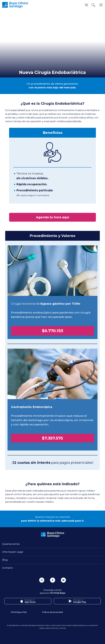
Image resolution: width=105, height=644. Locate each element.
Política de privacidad (52, 612)
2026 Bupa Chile (19, 612)
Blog (5, 560)
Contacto (8, 568)
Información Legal (13, 552)
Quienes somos (11, 544)
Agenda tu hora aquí (53, 217)
